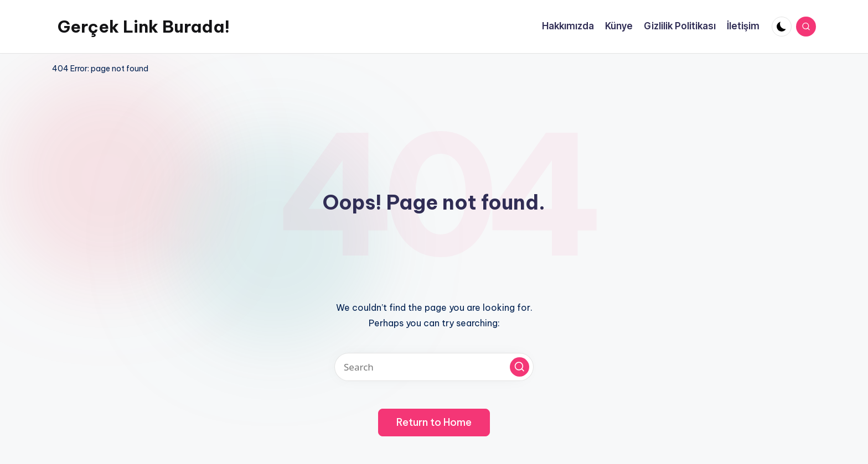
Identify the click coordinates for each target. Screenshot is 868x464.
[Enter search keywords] (434, 367)
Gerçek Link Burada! (144, 27)
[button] (520, 367)
